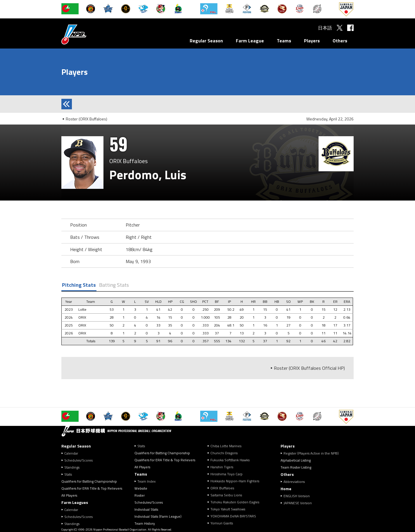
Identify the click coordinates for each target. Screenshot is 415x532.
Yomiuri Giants (222, 523)
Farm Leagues (75, 502)
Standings (72, 467)
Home (286, 489)
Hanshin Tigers (222, 467)
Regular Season (206, 41)
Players (312, 41)
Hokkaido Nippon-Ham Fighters (235, 481)
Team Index (146, 481)
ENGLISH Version (297, 496)
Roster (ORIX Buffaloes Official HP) (309, 368)
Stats (68, 474)
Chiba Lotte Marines (226, 446)
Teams (284, 41)
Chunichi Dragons (224, 453)
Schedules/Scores (78, 460)
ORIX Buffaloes (222, 488)
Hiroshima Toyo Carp (226, 474)
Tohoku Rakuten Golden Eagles (235, 502)
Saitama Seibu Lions (226, 495)
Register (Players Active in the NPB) (313, 453)
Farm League (250, 41)
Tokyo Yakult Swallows (228, 509)
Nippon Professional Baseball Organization (89, 34)
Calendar (71, 453)
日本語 (325, 28)
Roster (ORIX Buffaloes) (87, 119)
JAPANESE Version (298, 503)
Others (340, 41)
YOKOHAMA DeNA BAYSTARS (233, 516)
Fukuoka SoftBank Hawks (230, 460)
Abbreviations (294, 482)
